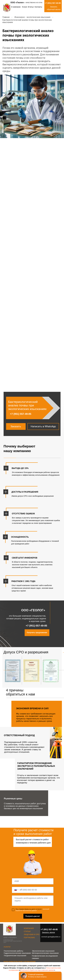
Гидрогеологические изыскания (17, 953)
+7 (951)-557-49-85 (36, 626)
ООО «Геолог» (18, 3)
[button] (16, 426)
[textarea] (33, 901)
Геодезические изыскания (15, 956)
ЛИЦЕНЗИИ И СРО (32, 934)
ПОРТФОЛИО (29, 938)
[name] (33, 881)
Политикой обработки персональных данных (37, 970)
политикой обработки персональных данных (32, 910)
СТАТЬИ (27, 931)
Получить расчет (33, 916)
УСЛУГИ (7, 947)
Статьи (31, 7)
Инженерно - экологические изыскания (32, 17)
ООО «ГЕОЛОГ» (10, 938)
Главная (6, 17)
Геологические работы (14, 951)
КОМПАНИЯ (29, 928)
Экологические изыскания (43, 951)
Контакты (38, 7)
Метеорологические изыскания (45, 953)
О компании (16, 7)
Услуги (25, 7)
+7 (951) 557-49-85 (53, 3)
